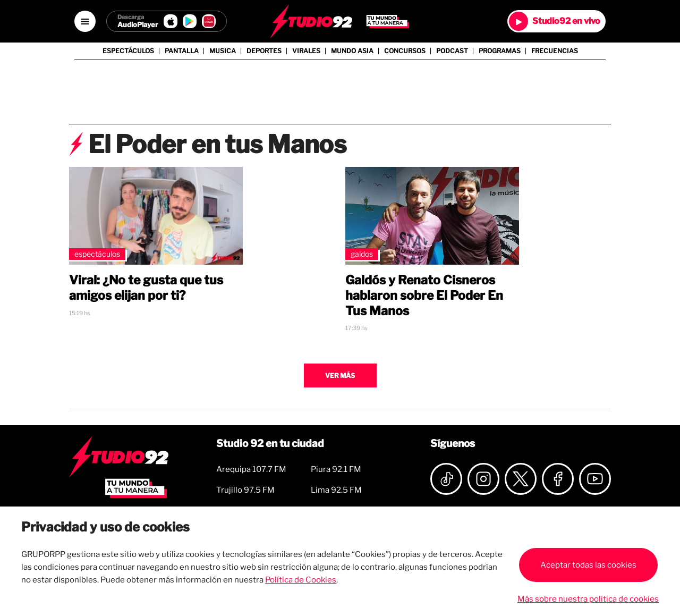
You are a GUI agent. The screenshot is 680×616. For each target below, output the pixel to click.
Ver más (340, 375)
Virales (306, 51)
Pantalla (182, 51)
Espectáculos (128, 51)
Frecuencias (555, 51)
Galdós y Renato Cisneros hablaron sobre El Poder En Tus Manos (424, 296)
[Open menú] (85, 21)
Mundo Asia (352, 51)
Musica (223, 51)
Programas (500, 51)
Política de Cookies (301, 580)
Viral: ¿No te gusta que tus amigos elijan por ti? (146, 288)
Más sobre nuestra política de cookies (588, 599)
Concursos (405, 51)
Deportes (264, 51)
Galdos (362, 254)
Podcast (452, 51)
